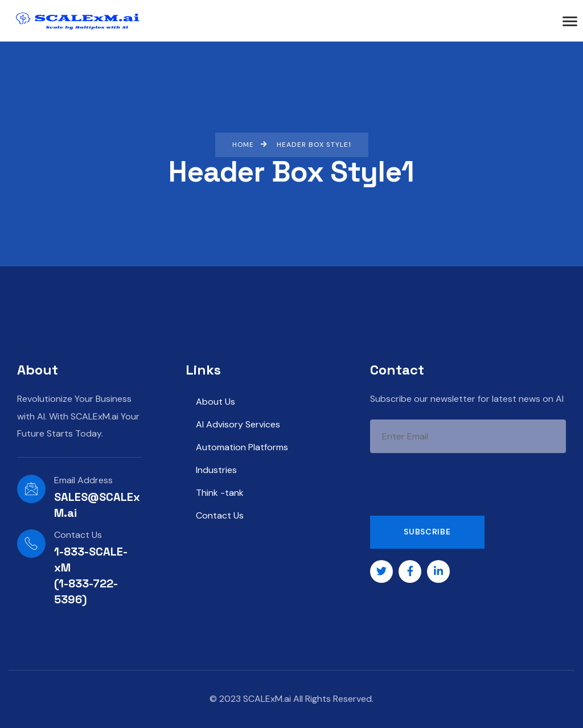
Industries (216, 470)
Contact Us (220, 515)
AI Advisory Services (238, 424)
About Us (215, 402)
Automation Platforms (242, 447)
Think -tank (220, 493)
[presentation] (457, 484)
